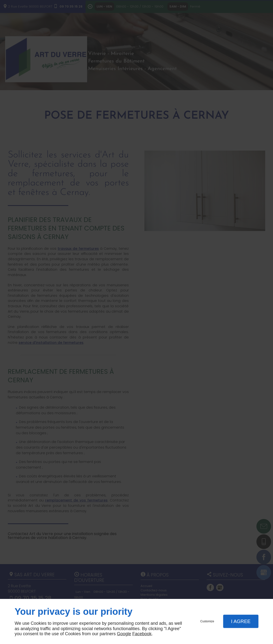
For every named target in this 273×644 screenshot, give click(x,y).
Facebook (142, 634)
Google (124, 634)
